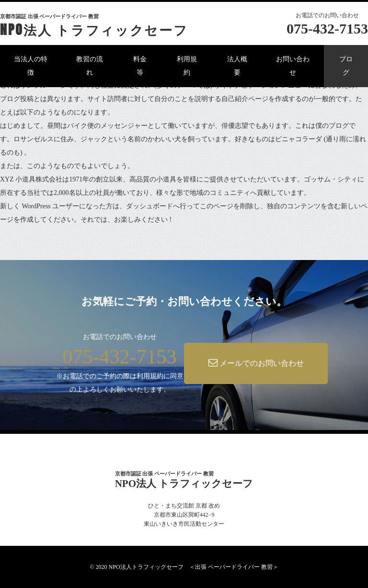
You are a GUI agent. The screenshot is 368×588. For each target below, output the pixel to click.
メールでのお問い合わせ (256, 363)
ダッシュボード (149, 206)
